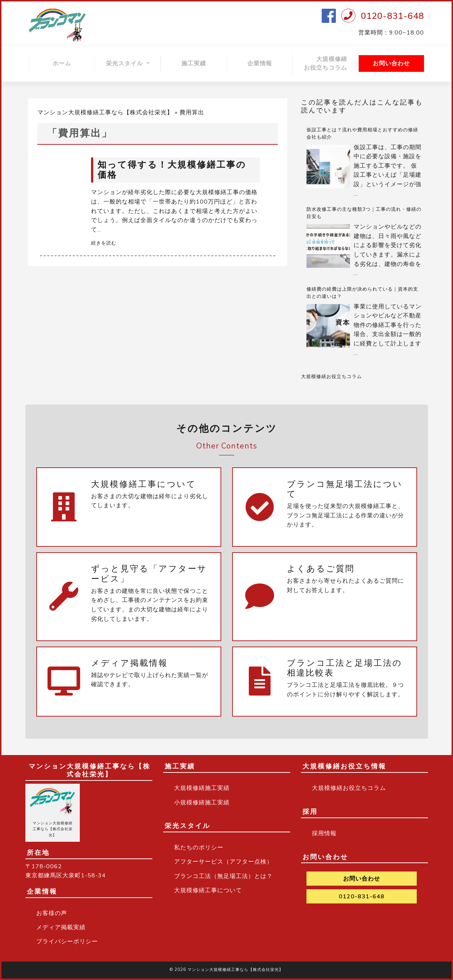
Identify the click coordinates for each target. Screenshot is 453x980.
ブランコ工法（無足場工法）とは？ (223, 876)
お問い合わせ (391, 63)
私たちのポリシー (199, 848)
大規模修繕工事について (208, 890)
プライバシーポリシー (67, 942)
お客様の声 (52, 913)
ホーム (62, 63)
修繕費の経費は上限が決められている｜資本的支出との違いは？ (362, 293)
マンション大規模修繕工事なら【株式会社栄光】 (105, 112)
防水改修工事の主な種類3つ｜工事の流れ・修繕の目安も (364, 213)
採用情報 (324, 833)
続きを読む (104, 243)
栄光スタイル (125, 63)
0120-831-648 (392, 16)
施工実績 (194, 63)
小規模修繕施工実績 (202, 803)
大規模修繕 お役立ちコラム (331, 63)
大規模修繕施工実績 (202, 788)
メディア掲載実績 (61, 927)
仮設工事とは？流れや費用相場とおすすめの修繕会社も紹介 (362, 134)
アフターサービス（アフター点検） (223, 862)
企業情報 (260, 63)
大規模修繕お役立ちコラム (331, 377)
